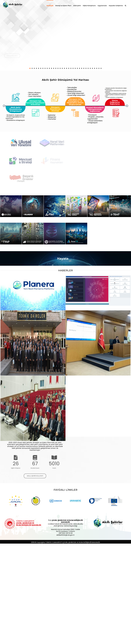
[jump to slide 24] (80, 68)
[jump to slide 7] (43, 68)
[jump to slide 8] (45, 68)
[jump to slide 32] (97, 68)
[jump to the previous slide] (3, 35)
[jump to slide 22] (75, 68)
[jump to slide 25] (82, 68)
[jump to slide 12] (54, 68)
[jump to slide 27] (86, 68)
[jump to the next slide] (128, 35)
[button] (125, 5)
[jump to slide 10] (49, 68)
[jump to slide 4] (36, 68)
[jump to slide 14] (58, 68)
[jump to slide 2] (32, 68)
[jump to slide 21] (73, 68)
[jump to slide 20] (71, 68)
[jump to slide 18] (67, 68)
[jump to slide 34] (101, 68)
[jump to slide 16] (62, 68)
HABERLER (65, 270)
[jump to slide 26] (84, 68)
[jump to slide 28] (88, 68)
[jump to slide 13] (56, 68)
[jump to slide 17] (64, 68)
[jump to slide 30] (92, 68)
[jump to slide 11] (51, 68)
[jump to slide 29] (90, 68)
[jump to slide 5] (39, 68)
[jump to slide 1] (30, 68)
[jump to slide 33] (99, 68)
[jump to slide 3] (34, 68)
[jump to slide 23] (77, 68)
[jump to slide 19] (69, 68)
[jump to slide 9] (47, 68)
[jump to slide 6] (41, 68)
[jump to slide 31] (95, 68)
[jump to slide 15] (60, 68)
